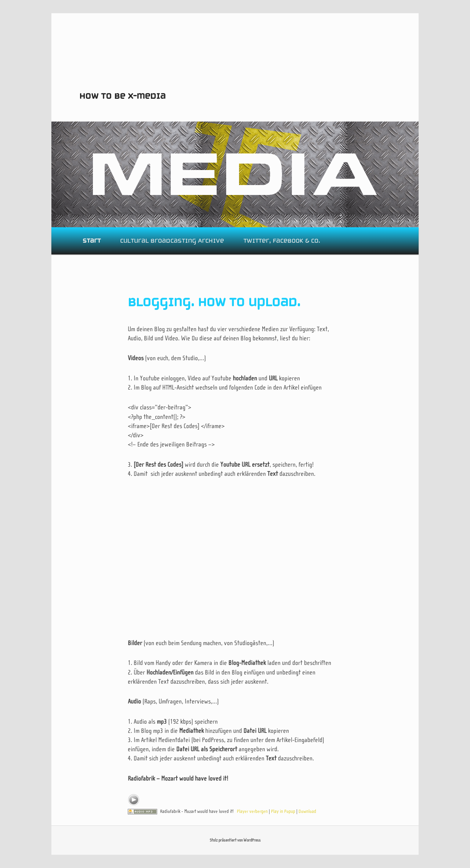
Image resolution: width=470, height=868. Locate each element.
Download (307, 811)
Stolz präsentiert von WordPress (235, 840)
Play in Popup (283, 811)
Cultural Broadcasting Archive (172, 241)
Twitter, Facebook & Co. (282, 241)
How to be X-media (122, 96)
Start (92, 241)
